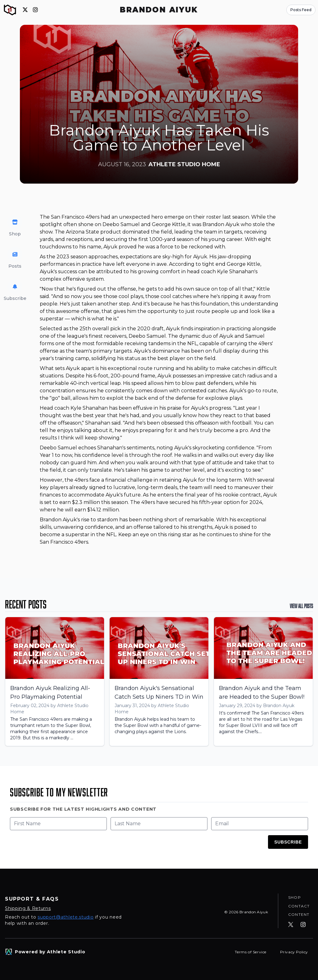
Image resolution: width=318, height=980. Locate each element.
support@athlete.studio (66, 917)
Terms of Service (251, 952)
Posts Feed (301, 10)
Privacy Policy (294, 952)
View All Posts (301, 606)
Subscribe (288, 842)
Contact (299, 906)
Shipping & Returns (28, 908)
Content (299, 914)
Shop (295, 897)
